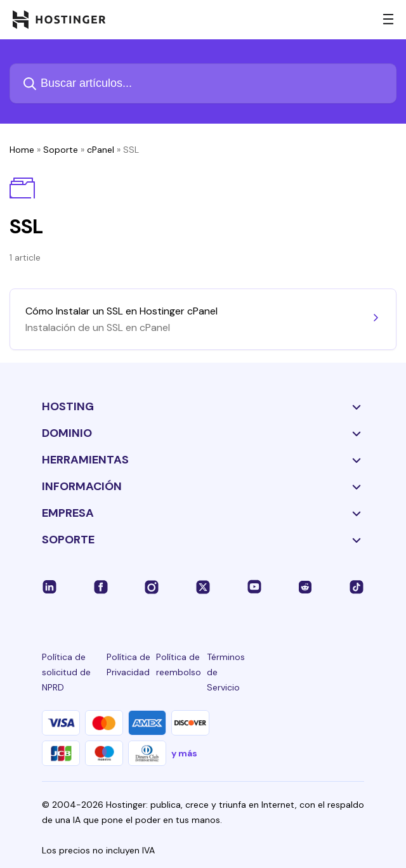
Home (22, 150)
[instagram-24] (152, 586)
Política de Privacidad (128, 664)
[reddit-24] (305, 586)
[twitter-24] (203, 586)
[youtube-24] (254, 586)
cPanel (101, 150)
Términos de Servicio (226, 672)
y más (184, 753)
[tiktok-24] (357, 586)
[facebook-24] (101, 586)
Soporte (61, 150)
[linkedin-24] (49, 586)
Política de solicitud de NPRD (66, 672)
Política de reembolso (179, 664)
